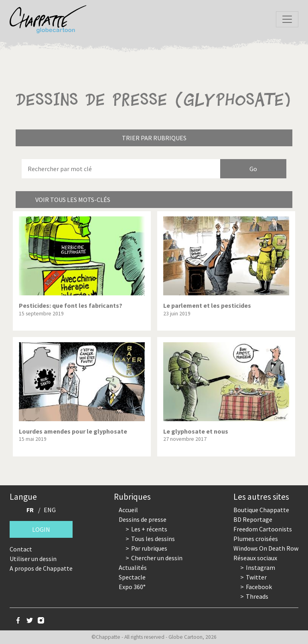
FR (30, 510)
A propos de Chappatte (41, 568)
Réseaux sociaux (255, 558)
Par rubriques (149, 548)
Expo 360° (132, 587)
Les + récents (149, 529)
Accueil (128, 510)
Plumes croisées (256, 539)
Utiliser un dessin (33, 559)
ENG (50, 510)
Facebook (259, 587)
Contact (21, 549)
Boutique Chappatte (261, 510)
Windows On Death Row (266, 548)
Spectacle (132, 577)
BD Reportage (253, 519)
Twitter (256, 577)
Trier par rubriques (154, 138)
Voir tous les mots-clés (73, 200)
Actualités (133, 567)
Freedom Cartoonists (263, 529)
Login (41, 529)
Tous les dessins (153, 539)
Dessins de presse (143, 519)
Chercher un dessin (157, 558)
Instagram (260, 567)
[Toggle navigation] (287, 19)
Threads (257, 596)
